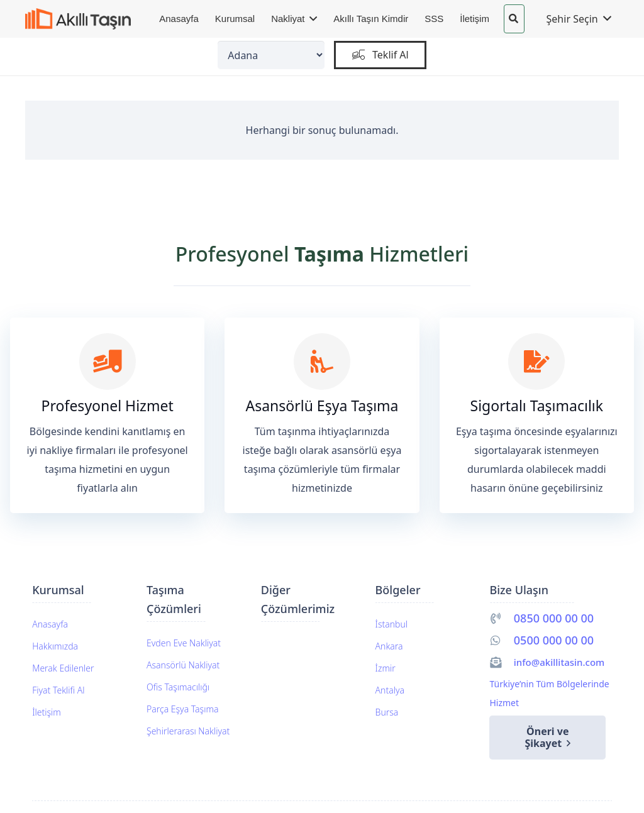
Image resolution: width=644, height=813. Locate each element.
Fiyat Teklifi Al (58, 690)
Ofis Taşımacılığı (178, 687)
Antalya (390, 690)
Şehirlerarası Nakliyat (188, 731)
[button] (514, 19)
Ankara (389, 646)
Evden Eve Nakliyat (184, 643)
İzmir (386, 668)
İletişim (47, 712)
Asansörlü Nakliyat (183, 665)
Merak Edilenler (63, 668)
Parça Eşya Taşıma (182, 709)
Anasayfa (50, 624)
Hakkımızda (55, 646)
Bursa (387, 712)
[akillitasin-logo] (78, 19)
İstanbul (391, 624)
